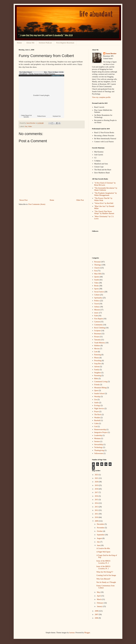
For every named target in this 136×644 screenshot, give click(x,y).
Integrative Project (101, 432)
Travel (97, 304)
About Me (30, 43)
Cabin (96, 423)
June (99, 545)
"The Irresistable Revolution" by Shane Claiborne (106, 189)
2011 (97, 514)
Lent (96, 352)
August (100, 538)
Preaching (98, 361)
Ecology (97, 405)
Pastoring (98, 355)
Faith (96, 316)
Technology (98, 447)
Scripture (98, 331)
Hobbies (97, 346)
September (101, 535)
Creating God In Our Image (106, 575)
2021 (97, 478)
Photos (97, 358)
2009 (97, 521)
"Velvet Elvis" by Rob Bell (104, 203)
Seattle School (99, 394)
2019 (97, 485)
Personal (97, 262)
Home (19, 43)
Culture (97, 295)
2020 (97, 482)
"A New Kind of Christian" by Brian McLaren (105, 184)
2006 (97, 618)
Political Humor (41, 116)
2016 (97, 496)
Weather (97, 418)
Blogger (87, 633)
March (99, 599)
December (101, 524)
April (99, 596)
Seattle (97, 280)
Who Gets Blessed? (103, 579)
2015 (97, 500)
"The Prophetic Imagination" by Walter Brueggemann (106, 194)
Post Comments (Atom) (37, 204)
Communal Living (101, 382)
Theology (98, 265)
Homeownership (100, 430)
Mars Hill (98, 274)
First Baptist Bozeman (65, 43)
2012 (97, 510)
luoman (72, 633)
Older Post (80, 200)
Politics (97, 301)
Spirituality (98, 298)
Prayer (97, 412)
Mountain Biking (100, 388)
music (96, 313)
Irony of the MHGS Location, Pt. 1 (103, 567)
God (96, 427)
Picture (97, 337)
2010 (97, 517)
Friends (97, 385)
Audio (97, 403)
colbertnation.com (58, 76)
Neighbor (98, 373)
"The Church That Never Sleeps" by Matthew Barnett (104, 213)
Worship (97, 397)
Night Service (99, 409)
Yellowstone (99, 453)
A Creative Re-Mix (103, 548)
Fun (26, 126)
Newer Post (23, 200)
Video (30, 126)
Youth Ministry (100, 343)
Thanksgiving (99, 450)
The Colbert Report (26, 72)
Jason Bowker (111, 54)
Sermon (97, 441)
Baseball (97, 420)
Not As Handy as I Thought (106, 582)
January (100, 606)
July (99, 542)
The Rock (98, 415)
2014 (97, 503)
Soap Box (98, 364)
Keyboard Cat (57, 116)
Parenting (98, 376)
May (99, 592)
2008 (97, 611)
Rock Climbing (100, 328)
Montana (97, 438)
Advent (97, 367)
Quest (96, 391)
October (100, 531)
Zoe (96, 400)
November (101, 528)
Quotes (97, 277)
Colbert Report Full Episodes (26, 116)
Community (99, 325)
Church (97, 268)
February (100, 603)
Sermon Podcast (45, 43)
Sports (97, 289)
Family (97, 370)
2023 (97, 475)
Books (97, 286)
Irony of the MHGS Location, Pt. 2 (103, 562)
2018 (97, 489)
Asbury (97, 307)
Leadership (98, 435)
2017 (97, 492)
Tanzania (97, 340)
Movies (97, 349)
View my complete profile (101, 97)
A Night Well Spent (103, 552)
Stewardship (99, 444)
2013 (97, 507)
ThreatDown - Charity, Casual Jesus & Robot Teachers (37, 74)
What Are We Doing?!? (105, 572)
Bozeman (98, 334)
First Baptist (99, 319)
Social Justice (99, 292)
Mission (97, 310)
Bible (96, 379)
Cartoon (97, 322)
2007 (97, 614)
